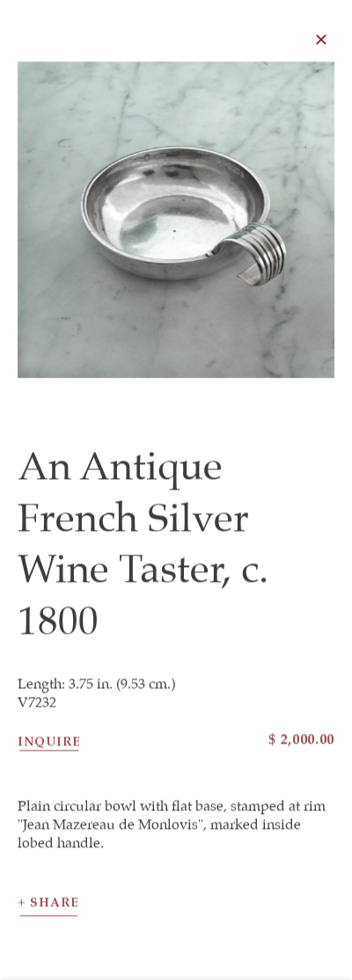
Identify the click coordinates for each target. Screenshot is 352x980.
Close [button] (325, 40)
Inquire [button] (49, 745)
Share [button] (55, 907)
